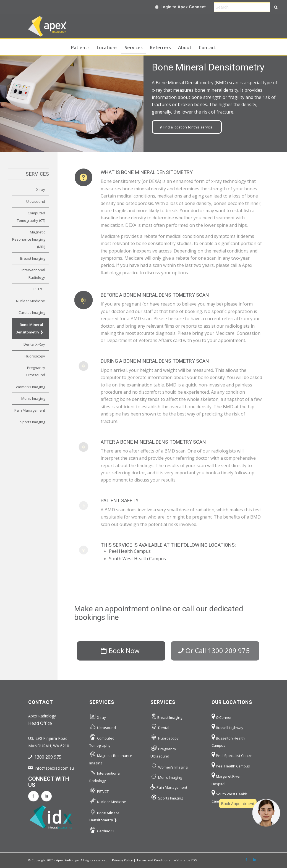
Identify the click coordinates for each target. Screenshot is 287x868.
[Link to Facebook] (246, 859)
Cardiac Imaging (32, 312)
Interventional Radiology (33, 273)
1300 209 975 (48, 757)
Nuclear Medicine (31, 301)
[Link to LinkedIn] (255, 859)
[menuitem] (80, 47)
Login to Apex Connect (181, 7)
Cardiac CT (102, 830)
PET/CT (39, 289)
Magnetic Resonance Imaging (111, 758)
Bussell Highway (227, 727)
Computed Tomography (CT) (31, 217)
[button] (250, 813)
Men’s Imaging (33, 398)
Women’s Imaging (30, 387)
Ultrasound (36, 201)
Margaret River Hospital (226, 778)
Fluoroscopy (35, 356)
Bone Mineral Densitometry (29, 328)
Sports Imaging (33, 422)
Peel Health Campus (130, 551)
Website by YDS (185, 860)
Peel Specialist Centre (232, 755)
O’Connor (222, 716)
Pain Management (30, 410)
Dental (160, 727)
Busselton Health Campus (228, 740)
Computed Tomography (102, 740)
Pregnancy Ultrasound (36, 371)
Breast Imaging (33, 258)
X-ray (41, 190)
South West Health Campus (137, 559)
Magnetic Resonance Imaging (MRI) (29, 239)
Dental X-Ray (34, 344)
